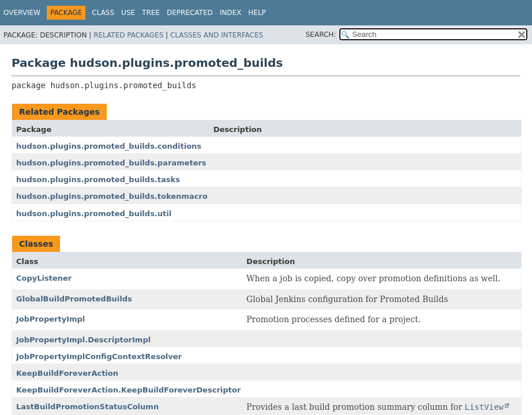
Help (257, 13)
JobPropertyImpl (50, 319)
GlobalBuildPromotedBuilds (74, 299)
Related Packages (128, 35)
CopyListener (44, 278)
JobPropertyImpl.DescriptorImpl (83, 340)
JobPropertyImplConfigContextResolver (99, 356)
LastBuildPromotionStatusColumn (87, 407)
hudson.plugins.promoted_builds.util (94, 214)
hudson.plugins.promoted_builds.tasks (98, 180)
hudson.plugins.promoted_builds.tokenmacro (112, 196)
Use (128, 13)
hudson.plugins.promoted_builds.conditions (109, 146)
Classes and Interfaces (217, 35)
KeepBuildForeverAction (67, 373)
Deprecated (190, 13)
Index (231, 13)
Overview (22, 13)
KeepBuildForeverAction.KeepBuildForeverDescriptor (128, 390)
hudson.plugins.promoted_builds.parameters (111, 163)
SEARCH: (321, 35)
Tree (151, 13)
